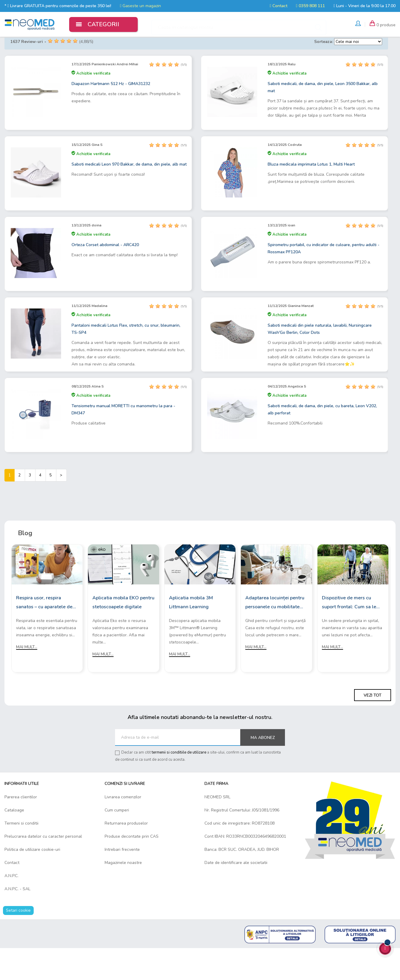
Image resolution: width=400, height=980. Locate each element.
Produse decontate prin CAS (132, 868)
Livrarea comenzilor (123, 829)
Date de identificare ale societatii (236, 895)
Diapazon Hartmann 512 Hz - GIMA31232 (111, 116)
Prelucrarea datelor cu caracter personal (43, 868)
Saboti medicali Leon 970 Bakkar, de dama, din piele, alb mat (129, 196)
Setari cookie (18, 942)
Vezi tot (373, 727)
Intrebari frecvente (122, 881)
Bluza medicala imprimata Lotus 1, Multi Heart (311, 196)
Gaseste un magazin (140, 6)
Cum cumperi (117, 842)
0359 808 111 (310, 6)
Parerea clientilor (21, 829)
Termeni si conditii (21, 855)
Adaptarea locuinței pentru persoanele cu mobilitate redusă (275, 635)
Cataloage (14, 842)
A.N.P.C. (11, 908)
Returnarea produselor (126, 855)
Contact (279, 6)
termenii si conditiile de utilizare (179, 785)
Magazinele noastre (123, 895)
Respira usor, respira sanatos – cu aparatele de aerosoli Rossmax (44, 635)
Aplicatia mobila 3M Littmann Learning (191, 634)
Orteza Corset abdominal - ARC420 (105, 277)
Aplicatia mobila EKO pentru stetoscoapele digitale (123, 634)
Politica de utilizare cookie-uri (32, 881)
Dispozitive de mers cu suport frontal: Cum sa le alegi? (349, 635)
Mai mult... (27, 679)
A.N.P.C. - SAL (17, 921)
